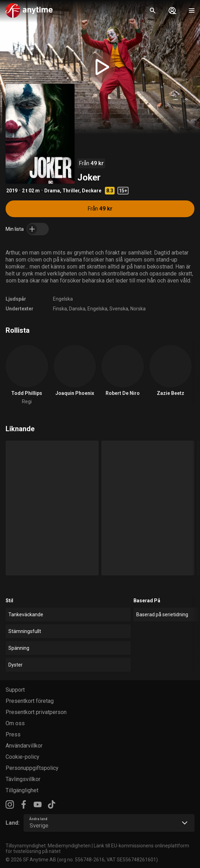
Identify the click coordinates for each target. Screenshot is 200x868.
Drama (52, 191)
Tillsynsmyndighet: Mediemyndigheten (48, 846)
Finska (60, 309)
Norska (138, 309)
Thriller (71, 191)
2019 (12, 191)
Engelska (63, 299)
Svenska (119, 309)
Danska (77, 309)
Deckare (92, 191)
